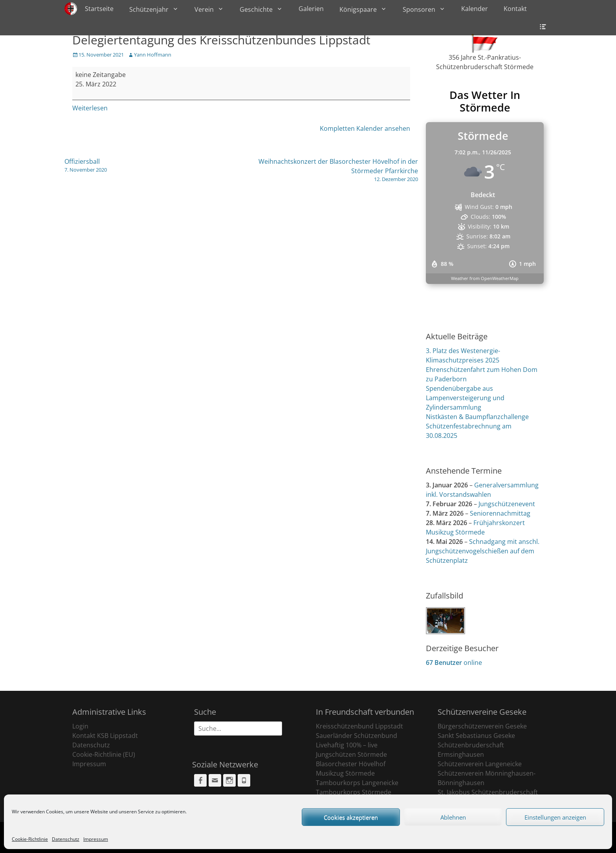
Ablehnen (453, 817)
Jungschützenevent (507, 504)
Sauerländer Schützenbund (357, 736)
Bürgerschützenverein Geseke (482, 726)
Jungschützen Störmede (351, 754)
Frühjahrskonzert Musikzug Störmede (475, 527)
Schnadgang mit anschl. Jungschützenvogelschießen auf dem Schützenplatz (483, 551)
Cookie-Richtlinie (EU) (104, 754)
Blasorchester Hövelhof (351, 764)
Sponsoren (419, 9)
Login (80, 726)
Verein (204, 9)
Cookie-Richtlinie (30, 839)
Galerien (311, 9)
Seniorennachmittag (500, 513)
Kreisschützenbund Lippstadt (359, 726)
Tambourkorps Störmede (354, 792)
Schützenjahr (149, 9)
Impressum (96, 839)
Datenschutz (66, 839)
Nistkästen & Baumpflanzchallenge (477, 417)
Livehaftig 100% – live (347, 745)
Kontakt (515, 9)
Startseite (99, 9)
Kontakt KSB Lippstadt (105, 736)
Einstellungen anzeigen (555, 817)
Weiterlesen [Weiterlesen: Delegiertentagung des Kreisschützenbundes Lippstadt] (90, 108)
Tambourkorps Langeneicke (357, 783)
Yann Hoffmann (153, 55)
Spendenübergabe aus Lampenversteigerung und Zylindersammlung (465, 398)
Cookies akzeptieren (351, 817)
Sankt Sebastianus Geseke (476, 736)
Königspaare (358, 9)
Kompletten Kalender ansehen (365, 128)
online (454, 663)
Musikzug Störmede (345, 773)
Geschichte (256, 9)
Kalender (475, 9)
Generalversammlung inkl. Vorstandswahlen (482, 490)
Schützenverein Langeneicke (480, 764)
